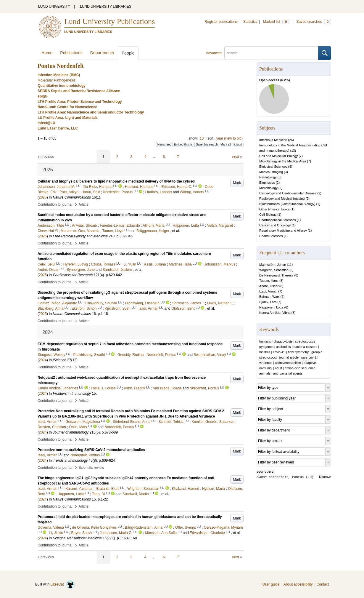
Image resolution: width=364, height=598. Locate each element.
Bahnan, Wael (269, 297)
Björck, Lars (268, 302)
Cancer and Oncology (275, 225)
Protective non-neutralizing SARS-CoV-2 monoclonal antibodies (91, 450)
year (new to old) (229, 138)
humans (265, 341)
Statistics (250, 22)
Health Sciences (271, 236)
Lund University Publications (109, 21)
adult (278, 368)
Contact (323, 584)
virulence (266, 363)
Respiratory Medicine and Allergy (283, 231)
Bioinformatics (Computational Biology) (287, 204)
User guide (271, 584)
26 (291, 140)
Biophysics (267, 183)
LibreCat (63, 584)
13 (293, 151)
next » (237, 157)
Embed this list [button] (184, 144)
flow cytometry (298, 352)
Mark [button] (237, 183)
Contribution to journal (55, 204)
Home (47, 53)
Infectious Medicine (273, 140)
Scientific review (91, 468)
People (128, 53)
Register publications (221, 22)
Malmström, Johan (273, 265)
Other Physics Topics (274, 209)
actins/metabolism (288, 363)
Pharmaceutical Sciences (278, 220)
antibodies (284, 347)
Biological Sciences (273, 167)
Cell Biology (268, 215)
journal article (289, 357)
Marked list (276, 22)
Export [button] (238, 144)
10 (202, 138)
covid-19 (279, 352)
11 (290, 265)
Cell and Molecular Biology (278, 156)
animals (265, 373)
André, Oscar (269, 286)
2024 (43, 360)
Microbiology (268, 188)
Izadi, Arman (268, 291)
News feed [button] (164, 144)
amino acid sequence (300, 368)
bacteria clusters (305, 347)
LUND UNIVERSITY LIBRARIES (106, 7)
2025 (43, 197)
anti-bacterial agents (288, 373)
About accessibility (298, 584)
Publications (71, 53)
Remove (325, 477)
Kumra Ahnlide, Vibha (275, 313)
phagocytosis (283, 341)
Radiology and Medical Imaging (282, 199)
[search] (271, 53)
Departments (102, 53)
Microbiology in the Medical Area (283, 161)
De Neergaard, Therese (276, 275)
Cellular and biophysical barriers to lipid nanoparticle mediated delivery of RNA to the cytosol (116, 181)
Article (84, 204)
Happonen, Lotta (271, 307)
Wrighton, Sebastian (274, 270)
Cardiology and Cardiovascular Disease (288, 193)
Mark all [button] (226, 144)
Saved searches (314, 22)
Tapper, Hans (269, 281)
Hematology (268, 177)
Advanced (214, 53)
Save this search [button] (207, 144)
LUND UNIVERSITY (54, 7)
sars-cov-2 (309, 357)
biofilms (265, 352)
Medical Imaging (271, 172)
